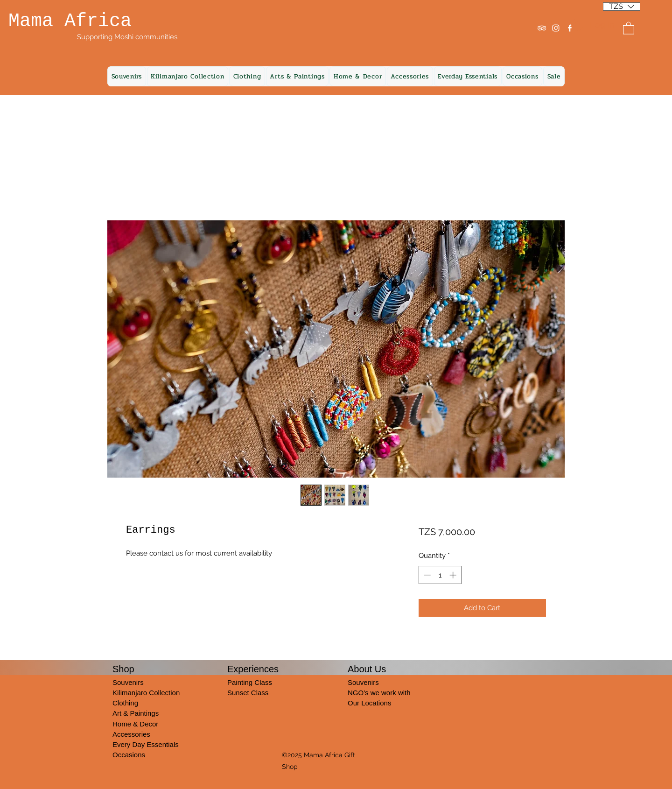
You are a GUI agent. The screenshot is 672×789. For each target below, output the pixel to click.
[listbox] (622, 7)
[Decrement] (426, 575)
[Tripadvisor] (542, 28)
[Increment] (454, 575)
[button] (622, 4)
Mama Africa (70, 21)
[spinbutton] (440, 575)
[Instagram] (556, 28)
